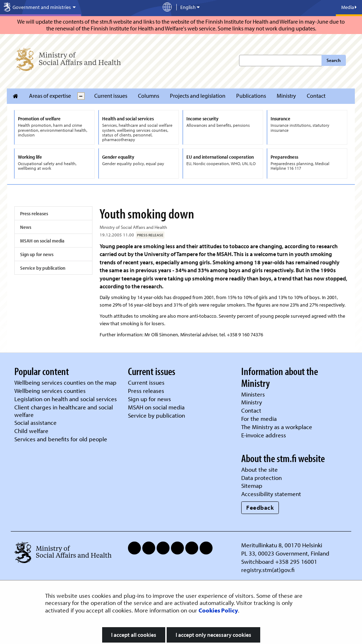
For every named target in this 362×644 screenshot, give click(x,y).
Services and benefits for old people (61, 439)
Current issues (111, 96)
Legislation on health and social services (66, 399)
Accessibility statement (271, 494)
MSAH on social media (42, 241)
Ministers (253, 394)
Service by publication (43, 268)
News (26, 227)
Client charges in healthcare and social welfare (64, 411)
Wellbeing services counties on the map (65, 382)
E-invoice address (264, 435)
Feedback (260, 507)
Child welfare (31, 431)
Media (349, 7)
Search (334, 60)
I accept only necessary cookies (213, 635)
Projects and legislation (198, 96)
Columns (149, 96)
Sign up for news (37, 254)
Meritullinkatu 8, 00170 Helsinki (282, 545)
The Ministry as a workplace (277, 427)
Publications (251, 96)
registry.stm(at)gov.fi (269, 570)
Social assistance (35, 422)
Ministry (286, 96)
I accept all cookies (134, 635)
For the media (259, 419)
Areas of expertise (50, 96)
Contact (316, 96)
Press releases (34, 213)
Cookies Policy (218, 610)
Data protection (261, 478)
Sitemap (252, 486)
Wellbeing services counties (50, 391)
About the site (259, 469)
